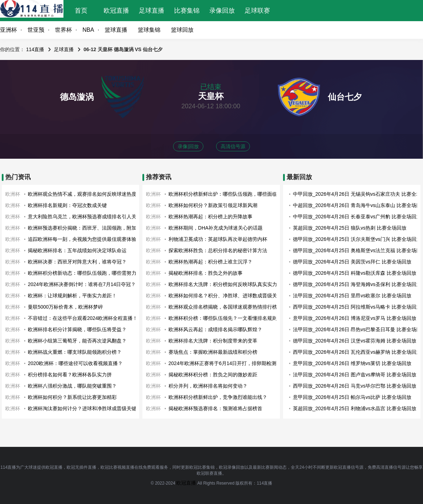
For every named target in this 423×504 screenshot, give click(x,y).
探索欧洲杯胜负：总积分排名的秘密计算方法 (218, 250)
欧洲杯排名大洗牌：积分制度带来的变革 (213, 341)
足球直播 (152, 11)
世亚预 (36, 30)
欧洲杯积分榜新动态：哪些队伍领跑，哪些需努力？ (85, 273)
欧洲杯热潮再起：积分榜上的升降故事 (210, 217)
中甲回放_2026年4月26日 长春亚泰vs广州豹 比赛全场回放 (357, 217)
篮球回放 (182, 30)
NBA (88, 30)
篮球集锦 (149, 30)
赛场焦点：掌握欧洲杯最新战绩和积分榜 (213, 352)
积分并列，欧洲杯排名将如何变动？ (208, 386)
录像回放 (222, 11)
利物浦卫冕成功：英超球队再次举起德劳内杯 (218, 239)
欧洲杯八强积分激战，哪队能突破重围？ (72, 386)
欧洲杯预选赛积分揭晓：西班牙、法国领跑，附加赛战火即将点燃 (99, 228)
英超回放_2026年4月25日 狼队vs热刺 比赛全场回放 (350, 228)
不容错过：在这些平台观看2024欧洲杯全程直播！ (83, 318)
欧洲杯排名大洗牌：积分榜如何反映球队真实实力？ (225, 284)
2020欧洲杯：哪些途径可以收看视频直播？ (75, 363)
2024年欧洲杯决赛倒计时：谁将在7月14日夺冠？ (82, 284)
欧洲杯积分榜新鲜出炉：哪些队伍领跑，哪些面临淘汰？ (230, 194)
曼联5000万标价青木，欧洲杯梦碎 (65, 307)
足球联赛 (257, 11)
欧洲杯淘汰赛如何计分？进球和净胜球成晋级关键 (82, 408)
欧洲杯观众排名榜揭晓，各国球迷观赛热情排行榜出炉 (228, 307)
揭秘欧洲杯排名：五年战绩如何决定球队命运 (77, 250)
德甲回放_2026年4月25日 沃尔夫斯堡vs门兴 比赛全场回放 (357, 239)
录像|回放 (188, 146)
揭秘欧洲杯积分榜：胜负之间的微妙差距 (213, 375)
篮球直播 (116, 30)
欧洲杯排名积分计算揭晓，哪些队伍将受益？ (77, 329)
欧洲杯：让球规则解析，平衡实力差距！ (72, 296)
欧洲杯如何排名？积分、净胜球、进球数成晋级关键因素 (230, 296)
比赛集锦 (187, 11)
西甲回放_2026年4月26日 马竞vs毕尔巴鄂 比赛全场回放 (355, 386)
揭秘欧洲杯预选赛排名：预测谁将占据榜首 (215, 408)
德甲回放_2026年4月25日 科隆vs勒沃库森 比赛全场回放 (355, 273)
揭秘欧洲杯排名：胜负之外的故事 (206, 273)
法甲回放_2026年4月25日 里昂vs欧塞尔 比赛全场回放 (352, 296)
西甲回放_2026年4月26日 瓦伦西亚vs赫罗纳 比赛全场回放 (357, 352)
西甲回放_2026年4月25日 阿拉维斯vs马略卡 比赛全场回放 (357, 307)
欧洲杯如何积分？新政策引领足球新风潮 (213, 205)
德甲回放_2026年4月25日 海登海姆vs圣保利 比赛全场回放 (357, 284)
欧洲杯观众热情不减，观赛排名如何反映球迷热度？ (85, 194)
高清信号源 (233, 146)
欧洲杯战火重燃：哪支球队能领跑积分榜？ (75, 352)
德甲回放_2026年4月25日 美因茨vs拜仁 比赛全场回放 (352, 262)
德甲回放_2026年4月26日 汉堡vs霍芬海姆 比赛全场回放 (355, 341)
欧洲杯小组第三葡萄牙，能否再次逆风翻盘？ (77, 341)
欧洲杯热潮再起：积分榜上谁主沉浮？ (210, 262)
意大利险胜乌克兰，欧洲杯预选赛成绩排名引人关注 (85, 217)
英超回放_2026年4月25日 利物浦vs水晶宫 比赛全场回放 (355, 408)
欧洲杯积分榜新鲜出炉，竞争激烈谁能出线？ (218, 397)
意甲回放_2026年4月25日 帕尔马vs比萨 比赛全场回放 (352, 397)
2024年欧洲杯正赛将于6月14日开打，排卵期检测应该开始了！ (237, 363)
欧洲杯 (13, 194)
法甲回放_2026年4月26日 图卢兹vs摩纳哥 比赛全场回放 (355, 375)
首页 (81, 11)
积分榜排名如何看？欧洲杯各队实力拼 (70, 375)
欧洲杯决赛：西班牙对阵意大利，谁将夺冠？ (77, 262)
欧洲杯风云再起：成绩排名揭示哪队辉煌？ (215, 329)
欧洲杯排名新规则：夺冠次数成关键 (67, 205)
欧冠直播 (116, 11)
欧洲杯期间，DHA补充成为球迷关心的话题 (216, 228)
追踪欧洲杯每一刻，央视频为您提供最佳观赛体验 (82, 239)
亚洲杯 (8, 30)
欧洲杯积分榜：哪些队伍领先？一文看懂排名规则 (223, 318)
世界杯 (63, 30)
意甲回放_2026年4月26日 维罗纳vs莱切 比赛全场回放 (352, 363)
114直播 (35, 49)
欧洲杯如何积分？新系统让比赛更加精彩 (72, 397)
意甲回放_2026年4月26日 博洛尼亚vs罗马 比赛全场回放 (355, 318)
